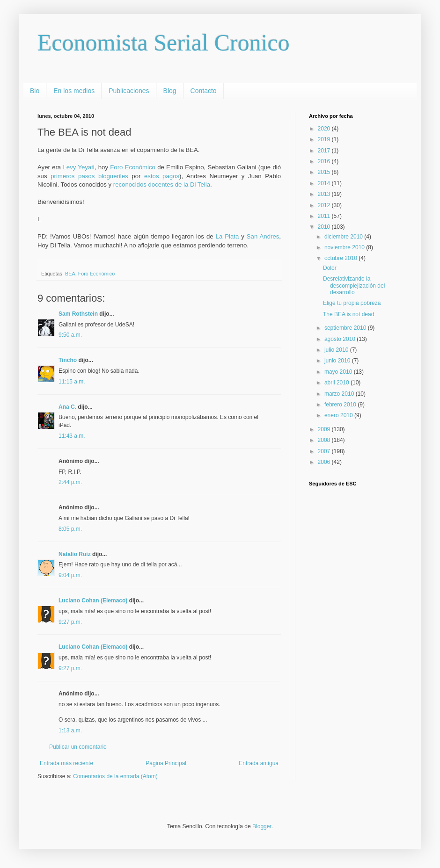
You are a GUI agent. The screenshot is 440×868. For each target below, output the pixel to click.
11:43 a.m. (72, 436)
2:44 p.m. (70, 482)
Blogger (262, 826)
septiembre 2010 (346, 328)
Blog (170, 91)
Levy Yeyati (78, 167)
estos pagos (162, 176)
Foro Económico (133, 167)
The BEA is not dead (348, 314)
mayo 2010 (339, 372)
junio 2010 (338, 361)
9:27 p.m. (70, 622)
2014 (325, 183)
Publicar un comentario (78, 747)
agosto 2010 (341, 339)
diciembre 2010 (344, 237)
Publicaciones (129, 91)
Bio (35, 91)
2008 (325, 440)
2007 (325, 451)
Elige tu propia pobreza (352, 303)
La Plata (227, 236)
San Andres (263, 236)
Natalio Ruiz (75, 554)
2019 (325, 139)
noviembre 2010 (345, 247)
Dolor (330, 268)
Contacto (204, 91)
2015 (325, 172)
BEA (70, 274)
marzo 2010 (340, 394)
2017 (325, 151)
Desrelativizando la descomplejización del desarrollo (354, 286)
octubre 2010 (341, 258)
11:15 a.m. (72, 382)
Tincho (68, 360)
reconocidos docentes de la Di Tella (162, 184)
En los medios (74, 91)
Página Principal (166, 763)
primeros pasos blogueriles (89, 176)
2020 (325, 129)
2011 (325, 216)
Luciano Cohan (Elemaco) (93, 600)
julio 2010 (337, 350)
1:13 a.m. (70, 731)
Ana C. (67, 407)
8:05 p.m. (70, 529)
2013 (325, 194)
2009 (325, 429)
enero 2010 (339, 415)
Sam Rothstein (78, 314)
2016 (325, 161)
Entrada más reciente (66, 763)
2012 (325, 205)
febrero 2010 (341, 405)
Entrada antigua (259, 763)
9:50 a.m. (70, 335)
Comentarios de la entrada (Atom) (115, 776)
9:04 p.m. (70, 575)
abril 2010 (337, 383)
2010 (325, 227)
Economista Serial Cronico (164, 43)
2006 (325, 462)
